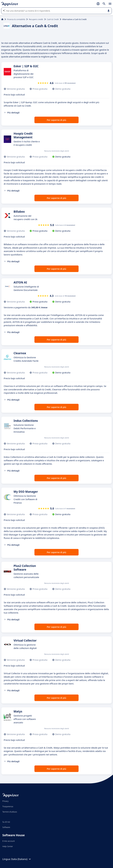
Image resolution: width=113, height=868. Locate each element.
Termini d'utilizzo (10, 812)
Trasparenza (8, 806)
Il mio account (9, 841)
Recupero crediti (36, 19)
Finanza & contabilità (16, 19)
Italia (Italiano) (21, 859)
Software (6, 827)
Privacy (5, 801)
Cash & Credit (53, 19)
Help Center (8, 846)
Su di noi (6, 822)
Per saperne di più (56, 120)
